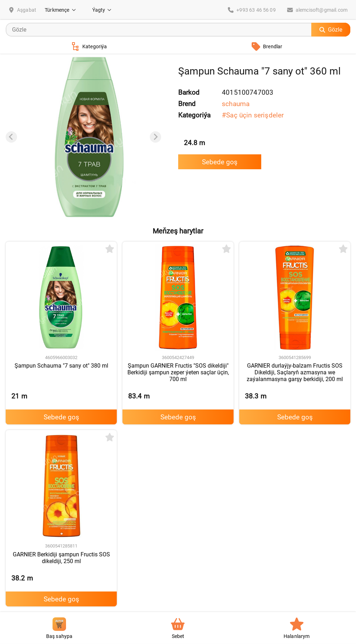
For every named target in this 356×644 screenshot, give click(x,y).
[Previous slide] (11, 137)
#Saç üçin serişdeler (253, 115)
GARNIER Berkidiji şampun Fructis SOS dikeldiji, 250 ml (61, 558)
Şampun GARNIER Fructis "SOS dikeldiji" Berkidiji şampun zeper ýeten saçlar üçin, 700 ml (178, 372)
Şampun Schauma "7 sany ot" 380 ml (61, 366)
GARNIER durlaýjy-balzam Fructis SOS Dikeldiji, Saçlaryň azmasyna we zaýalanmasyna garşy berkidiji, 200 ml (295, 372)
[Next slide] (155, 137)
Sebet (178, 628)
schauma (236, 104)
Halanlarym (297, 628)
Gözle (331, 30)
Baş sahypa (59, 628)
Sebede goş (220, 162)
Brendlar (267, 46)
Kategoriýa (89, 46)
